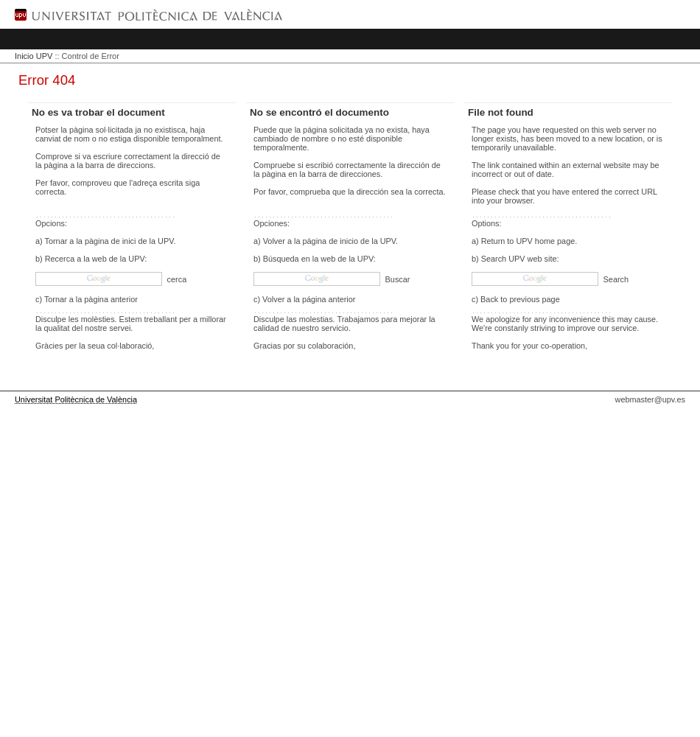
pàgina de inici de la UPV (129, 241)
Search (615, 279)
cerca (176, 279)
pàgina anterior (111, 299)
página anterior (329, 299)
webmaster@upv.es (650, 399)
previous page (534, 299)
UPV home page (545, 241)
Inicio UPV (34, 56)
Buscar (397, 279)
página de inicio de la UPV (350, 241)
